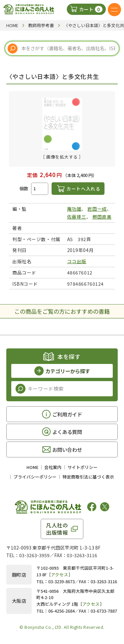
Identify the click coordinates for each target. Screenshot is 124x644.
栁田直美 (102, 217)
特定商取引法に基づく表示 (88, 477)
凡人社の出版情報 (57, 529)
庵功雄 (74, 209)
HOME (32, 467)
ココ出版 (77, 261)
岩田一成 (97, 209)
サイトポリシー (83, 467)
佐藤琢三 (77, 217)
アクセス (60, 574)
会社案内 (53, 467)
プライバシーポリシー (35, 477)
